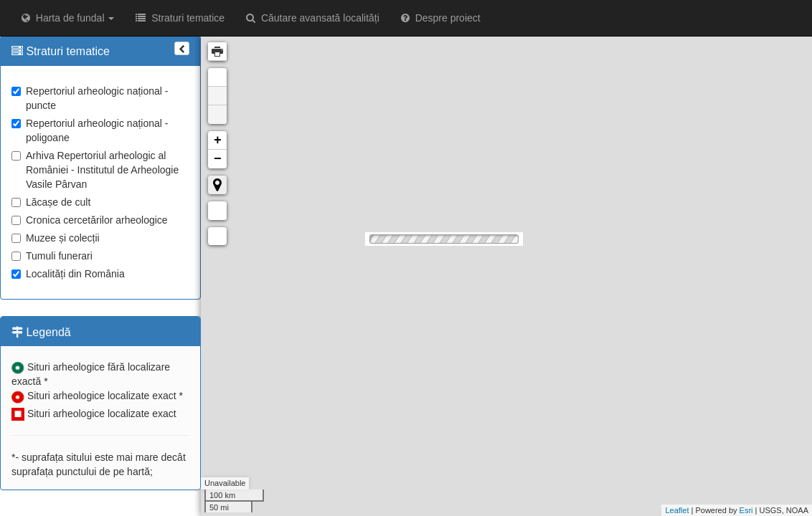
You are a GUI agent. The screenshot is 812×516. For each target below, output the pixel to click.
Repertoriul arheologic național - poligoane (90, 130)
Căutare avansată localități (313, 18)
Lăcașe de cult (51, 202)
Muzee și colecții (56, 238)
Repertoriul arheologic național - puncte (90, 98)
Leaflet (677, 510)
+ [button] (218, 140)
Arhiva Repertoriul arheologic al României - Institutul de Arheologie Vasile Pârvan (95, 170)
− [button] (218, 159)
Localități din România (68, 274)
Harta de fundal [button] (68, 18)
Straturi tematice (180, 18)
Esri (746, 510)
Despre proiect (441, 18)
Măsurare (217, 211)
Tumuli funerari (52, 256)
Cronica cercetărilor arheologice (90, 220)
